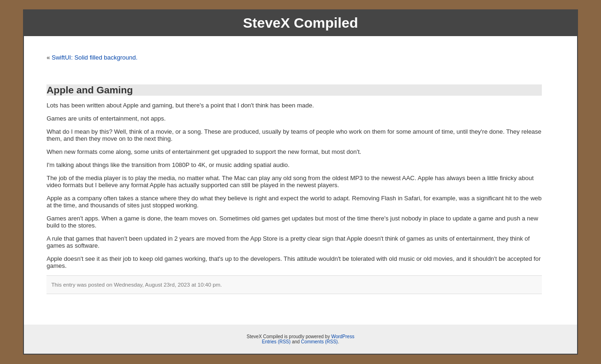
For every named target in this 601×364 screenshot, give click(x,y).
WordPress (343, 337)
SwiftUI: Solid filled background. (95, 57)
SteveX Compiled (300, 23)
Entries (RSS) (276, 342)
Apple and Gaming (90, 90)
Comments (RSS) (319, 342)
